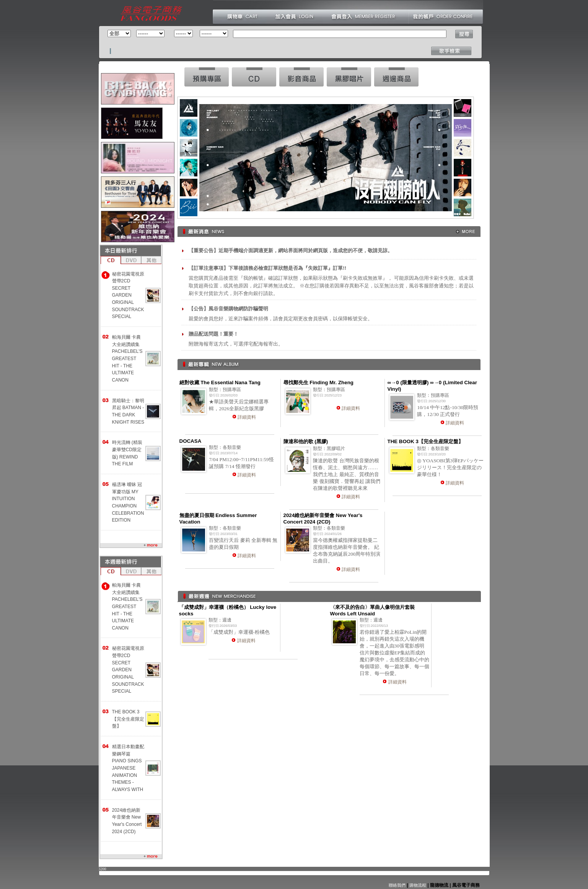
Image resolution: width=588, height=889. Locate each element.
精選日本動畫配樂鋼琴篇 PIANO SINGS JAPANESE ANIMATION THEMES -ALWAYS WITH (128, 768)
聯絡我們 (397, 885)
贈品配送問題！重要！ (213, 334)
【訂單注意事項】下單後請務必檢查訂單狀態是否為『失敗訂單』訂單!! (267, 268)
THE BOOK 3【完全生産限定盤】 (128, 719)
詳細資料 (247, 417)
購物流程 (417, 885)
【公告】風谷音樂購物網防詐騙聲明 (228, 309)
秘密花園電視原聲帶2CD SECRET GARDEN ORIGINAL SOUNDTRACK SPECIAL (128, 295)
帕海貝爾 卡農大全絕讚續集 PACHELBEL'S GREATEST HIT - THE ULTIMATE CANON (127, 359)
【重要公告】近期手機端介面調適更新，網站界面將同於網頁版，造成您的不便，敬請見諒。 (291, 250)
